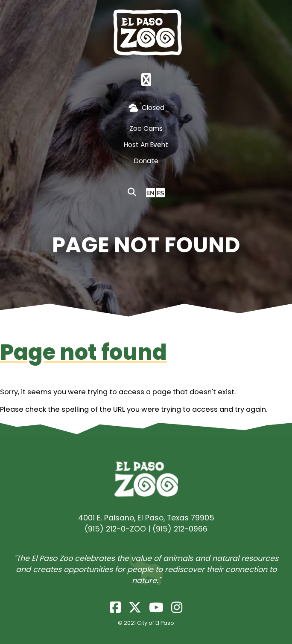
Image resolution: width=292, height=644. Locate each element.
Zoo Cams (146, 129)
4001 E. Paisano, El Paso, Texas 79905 (146, 518)
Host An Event (146, 145)
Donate (146, 161)
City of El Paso (156, 623)
